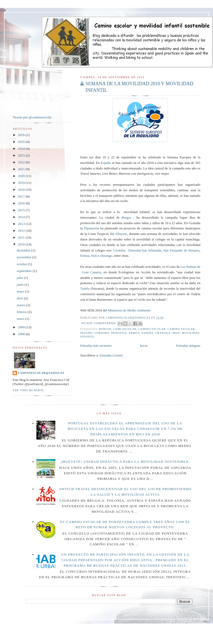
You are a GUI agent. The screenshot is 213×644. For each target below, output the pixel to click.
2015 (22, 210)
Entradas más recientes (96, 346)
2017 (22, 196)
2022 (22, 162)
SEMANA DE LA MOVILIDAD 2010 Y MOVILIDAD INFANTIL (139, 87)
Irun (176, 333)
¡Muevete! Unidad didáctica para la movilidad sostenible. (125, 462)
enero (21, 319)
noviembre (25, 257)
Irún (94, 256)
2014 (22, 217)
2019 (22, 183)
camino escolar (152, 329)
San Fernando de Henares (181, 250)
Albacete (121, 234)
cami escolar (125, 329)
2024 (22, 149)
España (106, 163)
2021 (22, 169)
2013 (22, 224)
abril (20, 298)
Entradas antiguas (188, 346)
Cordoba (102, 333)
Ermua (85, 256)
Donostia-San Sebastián (145, 250)
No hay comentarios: (99, 323)
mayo (21, 291)
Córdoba (119, 250)
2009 (22, 327)
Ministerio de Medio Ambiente (129, 310)
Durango (106, 256)
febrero (22, 312)
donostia (119, 333)
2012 (22, 231)
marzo (22, 305)
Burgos (126, 217)
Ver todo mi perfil (28, 390)
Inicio (144, 346)
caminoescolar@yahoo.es (41, 373)
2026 (22, 135)
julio (20, 278)
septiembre (25, 271)
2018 (22, 190)
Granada (163, 333)
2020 (22, 176)
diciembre (24, 250)
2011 (22, 237)
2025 (22, 142)
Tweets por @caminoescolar (32, 117)
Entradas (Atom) (111, 355)
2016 (22, 203)
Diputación (91, 228)
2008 (22, 334)
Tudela (85, 288)
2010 (22, 244)
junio (21, 285)
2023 (22, 155)
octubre (22, 264)
